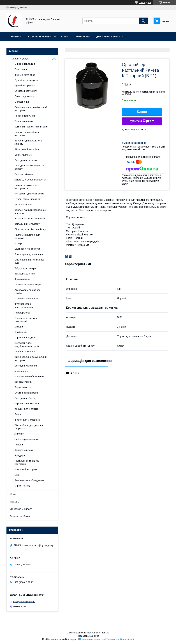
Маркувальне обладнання (29, 376)
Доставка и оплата (110, 37)
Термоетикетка (23, 387)
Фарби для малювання (28, 420)
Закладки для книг (25, 274)
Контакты (83, 37)
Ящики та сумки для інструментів (26, 187)
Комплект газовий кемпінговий (31, 127)
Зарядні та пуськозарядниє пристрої (30, 212)
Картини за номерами (27, 403)
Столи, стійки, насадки (27, 199)
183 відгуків (145, 3)
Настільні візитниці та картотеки (27, 462)
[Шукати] (143, 21)
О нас (65, 37)
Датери (19, 327)
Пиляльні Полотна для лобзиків (27, 236)
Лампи (18, 414)
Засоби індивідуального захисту (28, 142)
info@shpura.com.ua (24, 601)
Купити (142, 112)
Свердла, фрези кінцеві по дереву (30, 167)
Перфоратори (22, 313)
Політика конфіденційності (120, 639)
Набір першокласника (27, 439)
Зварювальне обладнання (29, 480)
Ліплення (19, 434)
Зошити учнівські (24, 450)
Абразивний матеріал (27, 149)
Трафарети (21, 332)
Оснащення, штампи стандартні (26, 320)
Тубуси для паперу (25, 268)
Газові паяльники (24, 121)
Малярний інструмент (27, 469)
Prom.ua (105, 633)
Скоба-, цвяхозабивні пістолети (27, 134)
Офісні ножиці (22, 486)
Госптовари (21, 69)
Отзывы (15, 502)
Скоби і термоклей (25, 352)
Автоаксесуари (23, 205)
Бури (17, 475)
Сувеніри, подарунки (26, 80)
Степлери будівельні (26, 299)
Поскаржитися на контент (92, 639)
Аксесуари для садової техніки (28, 292)
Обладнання (22, 102)
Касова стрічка (23, 382)
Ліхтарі (18, 243)
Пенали (19, 445)
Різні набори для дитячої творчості (29, 427)
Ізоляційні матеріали (26, 366)
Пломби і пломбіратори (28, 285)
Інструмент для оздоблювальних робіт (27, 345)
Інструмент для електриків (29, 194)
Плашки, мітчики (24, 174)
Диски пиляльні (23, 155)
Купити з (142, 121)
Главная (15, 37)
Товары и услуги (39, 37)
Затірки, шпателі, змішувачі (30, 219)
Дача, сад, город (24, 96)
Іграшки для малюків (26, 409)
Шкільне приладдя (25, 75)
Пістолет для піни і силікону (30, 229)
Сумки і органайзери (26, 393)
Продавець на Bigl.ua (88, 636)
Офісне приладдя (25, 64)
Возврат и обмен (20, 516)
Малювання (21, 371)
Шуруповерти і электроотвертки (24, 306)
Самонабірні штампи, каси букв (29, 261)
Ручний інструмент (25, 85)
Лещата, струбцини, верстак (30, 180)
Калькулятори (22, 279)
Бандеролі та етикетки (27, 249)
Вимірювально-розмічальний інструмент (31, 109)
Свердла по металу (26, 160)
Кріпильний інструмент (27, 224)
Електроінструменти (26, 91)
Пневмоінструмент (25, 116)
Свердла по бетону (26, 398)
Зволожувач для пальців (29, 254)
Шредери (20, 455)
